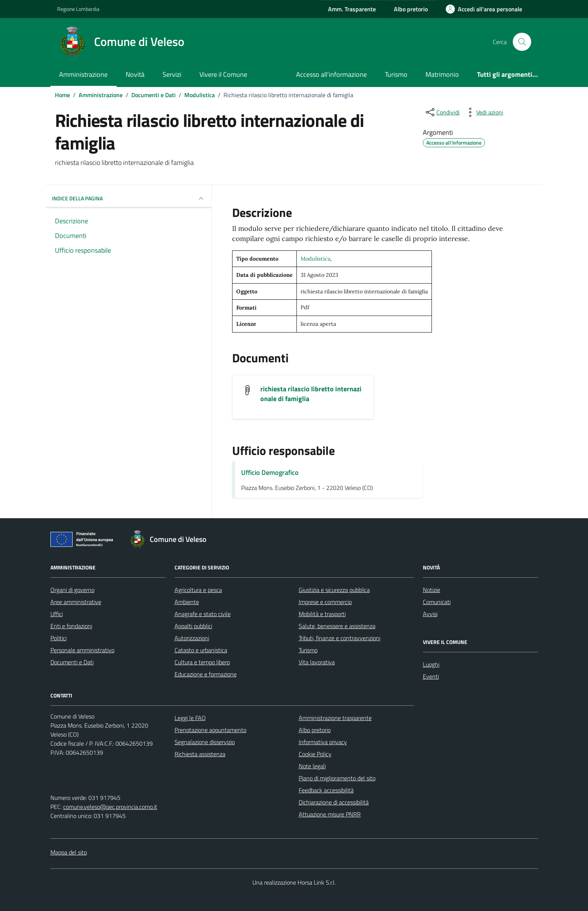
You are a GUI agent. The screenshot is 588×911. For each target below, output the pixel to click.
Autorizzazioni (192, 638)
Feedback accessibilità (326, 790)
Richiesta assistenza (200, 754)
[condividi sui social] (442, 112)
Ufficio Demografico (270, 472)
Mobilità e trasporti (322, 614)
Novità (135, 74)
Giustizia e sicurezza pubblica (334, 590)
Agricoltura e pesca (198, 590)
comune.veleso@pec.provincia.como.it (110, 807)
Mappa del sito (69, 852)
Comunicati (437, 602)
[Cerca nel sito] (522, 42)
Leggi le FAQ (190, 718)
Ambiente (187, 602)
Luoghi (431, 664)
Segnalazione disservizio (205, 742)
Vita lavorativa (317, 662)
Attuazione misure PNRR (330, 814)
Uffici (57, 614)
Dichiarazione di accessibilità (334, 802)
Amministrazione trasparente (335, 718)
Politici (58, 638)
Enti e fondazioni (71, 626)
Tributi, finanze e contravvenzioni (340, 638)
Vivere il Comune (223, 74)
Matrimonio (442, 74)
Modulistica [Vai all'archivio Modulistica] (315, 259)
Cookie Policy (315, 754)
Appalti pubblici (193, 626)
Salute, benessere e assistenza (337, 626)
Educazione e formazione (206, 674)
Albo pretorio (315, 730)
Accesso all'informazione (331, 74)
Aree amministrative (76, 602)
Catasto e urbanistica (201, 650)
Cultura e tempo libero (202, 662)
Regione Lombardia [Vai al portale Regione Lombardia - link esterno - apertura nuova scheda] (78, 9)
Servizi (172, 74)
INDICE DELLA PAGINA (129, 198)
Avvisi (430, 614)
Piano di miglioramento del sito (337, 778)
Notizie (432, 590)
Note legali (312, 766)
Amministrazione (83, 74)
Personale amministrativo (82, 650)
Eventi (431, 676)
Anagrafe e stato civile (203, 614)
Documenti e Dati (72, 662)
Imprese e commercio (325, 602)
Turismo (396, 74)
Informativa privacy (323, 742)
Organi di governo (72, 590)
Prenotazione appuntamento (210, 730)
